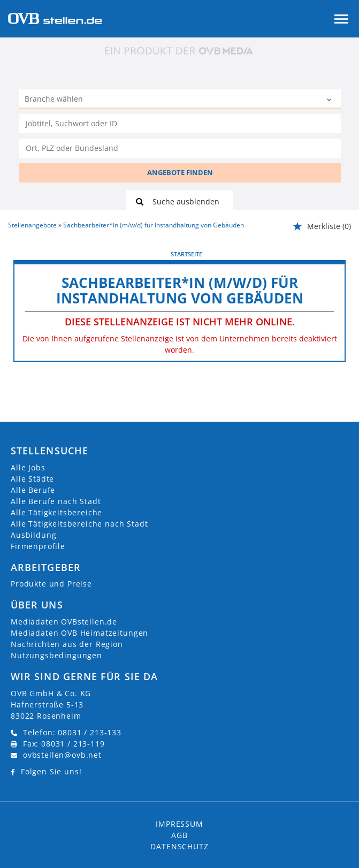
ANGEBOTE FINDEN (180, 172)
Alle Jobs (28, 467)
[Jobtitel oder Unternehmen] (180, 124)
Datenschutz (179, 846)
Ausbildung (33, 535)
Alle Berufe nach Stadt (56, 501)
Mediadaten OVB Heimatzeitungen (79, 633)
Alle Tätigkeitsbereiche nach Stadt (79, 524)
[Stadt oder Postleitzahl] (180, 148)
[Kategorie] (169, 100)
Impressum (180, 824)
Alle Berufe (33, 490)
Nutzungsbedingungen (56, 655)
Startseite (186, 254)
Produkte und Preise (51, 584)
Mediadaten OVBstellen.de (64, 622)
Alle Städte (32, 479)
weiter (334, 254)
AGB (180, 835)
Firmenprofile (38, 546)
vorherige (32, 254)
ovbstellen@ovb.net (62, 755)
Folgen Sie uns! (51, 771)
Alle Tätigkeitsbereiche (56, 512)
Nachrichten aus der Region (67, 644)
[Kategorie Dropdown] (330, 100)
